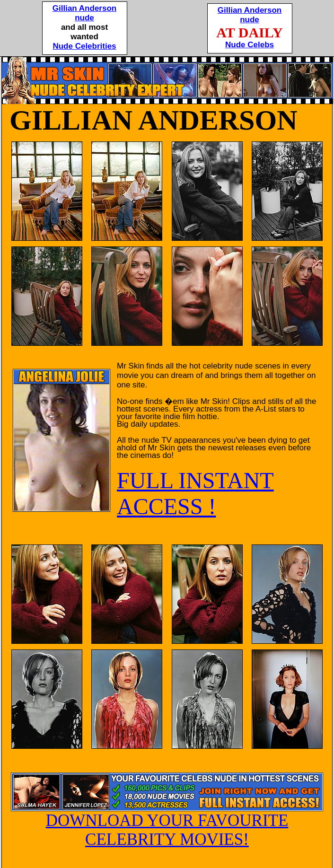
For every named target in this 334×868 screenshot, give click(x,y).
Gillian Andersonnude (84, 13)
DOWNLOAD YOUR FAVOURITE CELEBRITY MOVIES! (167, 823)
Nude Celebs (250, 45)
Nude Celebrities (84, 46)
